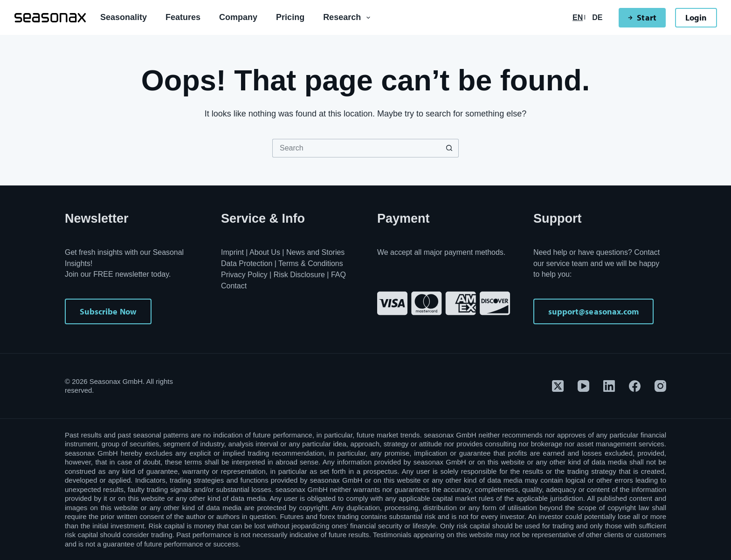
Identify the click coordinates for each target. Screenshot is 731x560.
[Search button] (449, 148)
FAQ (338, 275)
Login (696, 17)
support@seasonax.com (593, 311)
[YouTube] (583, 386)
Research (348, 18)
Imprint (232, 252)
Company (238, 17)
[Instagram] (660, 386)
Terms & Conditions (311, 263)
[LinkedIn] (609, 386)
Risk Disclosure (299, 275)
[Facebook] (635, 386)
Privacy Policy (244, 275)
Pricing (290, 17)
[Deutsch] (597, 18)
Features (183, 17)
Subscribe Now (108, 311)
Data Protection (247, 263)
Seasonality (124, 17)
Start (642, 17)
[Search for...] (356, 148)
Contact (234, 286)
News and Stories (315, 252)
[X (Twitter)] (558, 386)
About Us (265, 252)
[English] (578, 18)
